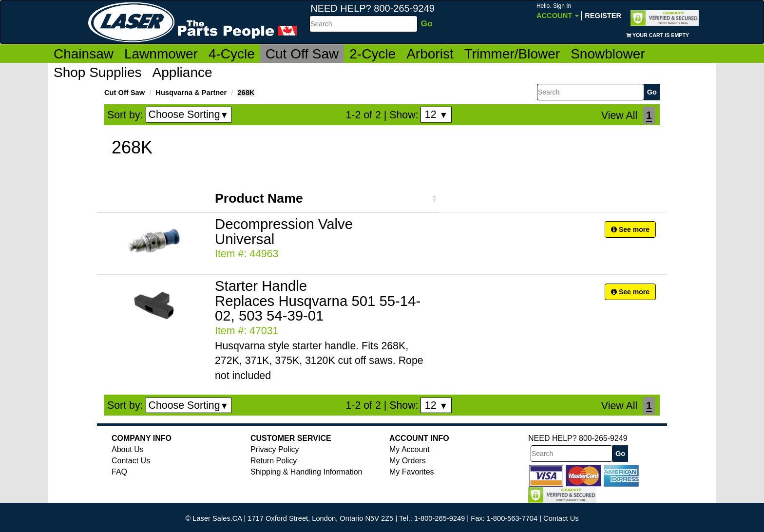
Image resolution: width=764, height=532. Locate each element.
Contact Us (131, 461)
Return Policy (274, 461)
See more (630, 229)
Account (558, 11)
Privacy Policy (275, 449)
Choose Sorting (189, 114)
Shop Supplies (98, 72)
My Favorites (412, 472)
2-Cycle (372, 54)
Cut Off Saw (302, 54)
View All (619, 115)
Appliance (182, 72)
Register (603, 16)
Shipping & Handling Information (306, 472)
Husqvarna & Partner (191, 93)
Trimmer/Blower (512, 54)
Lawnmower (161, 54)
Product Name (259, 198)
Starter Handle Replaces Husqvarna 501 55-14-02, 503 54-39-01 (318, 301)
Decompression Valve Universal (284, 231)
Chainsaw (84, 54)
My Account (410, 449)
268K (246, 93)
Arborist (430, 54)
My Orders (408, 461)
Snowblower (608, 54)
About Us (128, 449)
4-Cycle (232, 54)
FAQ (119, 472)
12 (436, 114)
